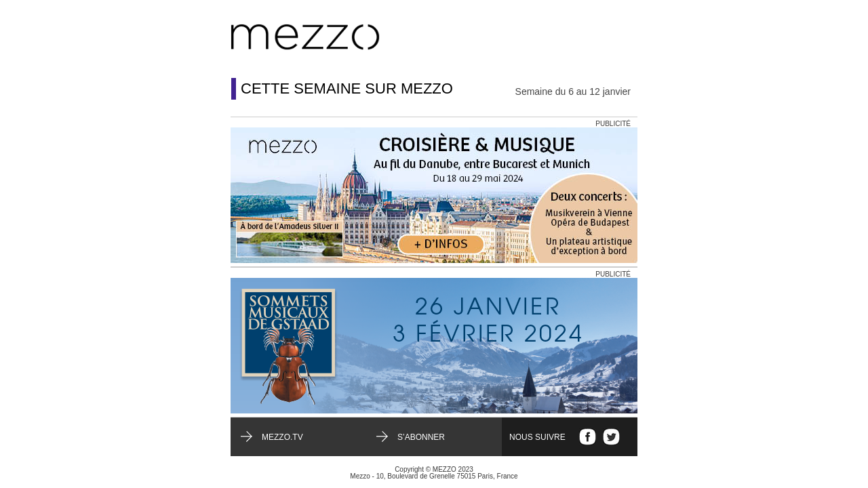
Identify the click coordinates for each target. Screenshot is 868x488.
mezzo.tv (282, 437)
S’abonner (421, 437)
